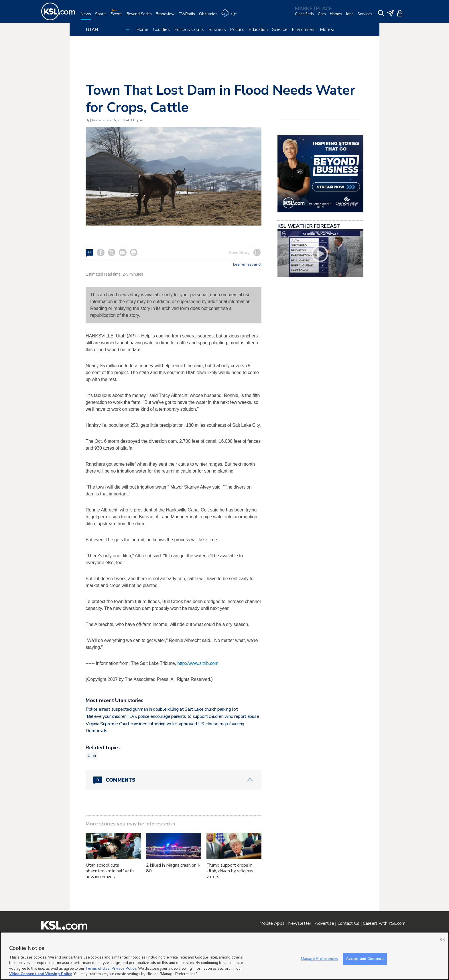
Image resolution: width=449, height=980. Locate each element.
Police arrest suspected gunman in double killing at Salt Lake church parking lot (162, 709)
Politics (237, 29)
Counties (161, 29)
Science (280, 29)
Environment (304, 29)
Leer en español (247, 264)
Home (142, 29)
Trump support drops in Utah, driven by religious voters (230, 871)
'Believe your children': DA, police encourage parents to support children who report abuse (172, 716)
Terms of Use (98, 969)
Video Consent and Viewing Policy (41, 974)
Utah (92, 756)
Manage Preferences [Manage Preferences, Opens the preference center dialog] (319, 959)
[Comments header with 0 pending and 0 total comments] (174, 780)
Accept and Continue (365, 959)
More (327, 29)
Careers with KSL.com (384, 923)
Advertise (324, 923)
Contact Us (348, 923)
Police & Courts (189, 29)
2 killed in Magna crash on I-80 (173, 868)
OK (442, 940)
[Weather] (231, 16)
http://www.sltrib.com (198, 663)
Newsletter (300, 923)
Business (217, 29)
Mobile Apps (272, 923)
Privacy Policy (124, 969)
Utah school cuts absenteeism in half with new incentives (110, 871)
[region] (224, 956)
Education (258, 29)
